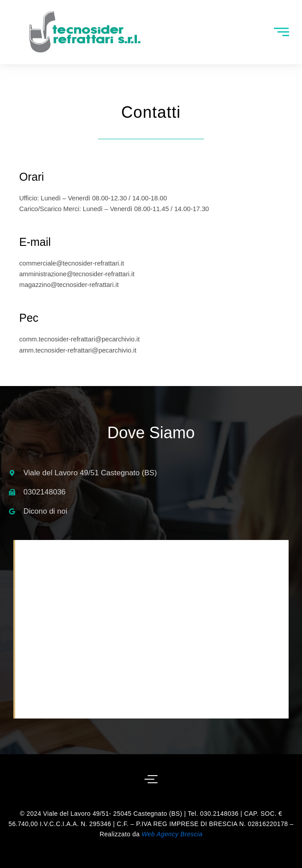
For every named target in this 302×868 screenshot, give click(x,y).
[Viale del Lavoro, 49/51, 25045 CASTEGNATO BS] (152, 629)
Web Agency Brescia (172, 834)
